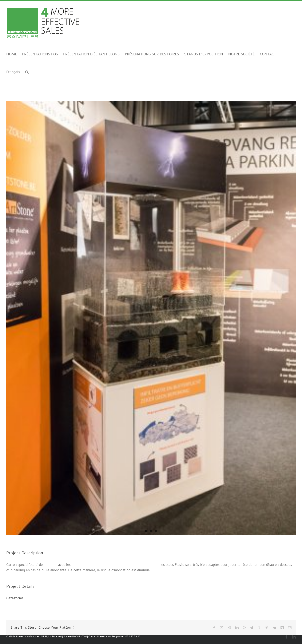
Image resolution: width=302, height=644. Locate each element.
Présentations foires (46, 598)
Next (288, 84)
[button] (27, 72)
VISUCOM (82, 636)
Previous (274, 84)
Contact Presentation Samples (105, 636)
